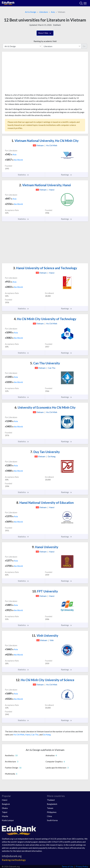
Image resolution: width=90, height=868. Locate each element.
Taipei (5, 812)
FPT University (45, 591)
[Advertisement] (45, 74)
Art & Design (31, 12)
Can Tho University (45, 363)
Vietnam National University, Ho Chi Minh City (45, 141)
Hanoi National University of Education (45, 503)
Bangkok (6, 804)
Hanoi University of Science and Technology (45, 268)
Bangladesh (52, 804)
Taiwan (50, 808)
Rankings (67, 175)
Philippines (52, 812)
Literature (44, 12)
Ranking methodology (14, 860)
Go (84, 46)
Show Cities (45, 33)
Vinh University (45, 636)
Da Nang (47, 734)
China (49, 816)
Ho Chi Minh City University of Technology (45, 319)
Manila (5, 816)
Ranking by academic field (45, 41)
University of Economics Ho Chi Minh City (45, 407)
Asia (53, 12)
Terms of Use (67, 866)
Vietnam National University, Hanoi (45, 185)
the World (18, 160)
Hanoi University (45, 547)
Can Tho (35, 734)
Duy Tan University (45, 452)
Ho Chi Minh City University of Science (45, 680)
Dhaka (5, 808)
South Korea (52, 820)
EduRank (57, 25)
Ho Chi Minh (19, 734)
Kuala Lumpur (8, 820)
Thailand (51, 800)
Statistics (23, 175)
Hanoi (28, 734)
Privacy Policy (82, 866)
